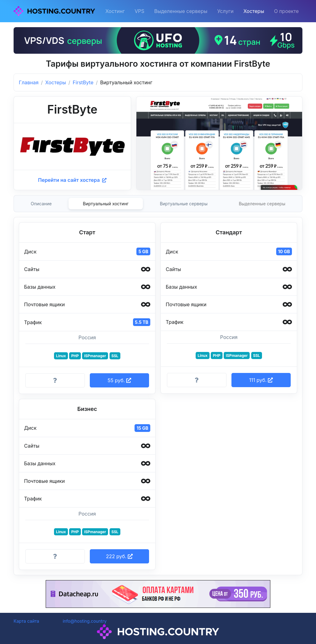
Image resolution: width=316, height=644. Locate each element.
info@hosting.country (85, 621)
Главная (29, 82)
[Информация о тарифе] (55, 380)
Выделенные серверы (181, 11)
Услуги (225, 11)
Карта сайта (26, 621)
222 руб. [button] (119, 556)
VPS (139, 11)
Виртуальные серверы (184, 204)
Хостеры (254, 11)
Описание (41, 204)
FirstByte (83, 82)
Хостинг (115, 11)
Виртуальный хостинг (106, 204)
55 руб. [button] (119, 380)
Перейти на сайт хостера (72, 180)
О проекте (286, 11)
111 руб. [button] (261, 380)
